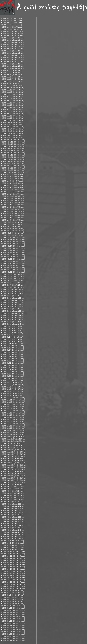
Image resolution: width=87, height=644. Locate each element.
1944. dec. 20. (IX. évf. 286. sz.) (13, 623)
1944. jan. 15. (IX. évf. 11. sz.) (13, 40)
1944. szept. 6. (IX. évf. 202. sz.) (14, 443)
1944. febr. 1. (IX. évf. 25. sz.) (13, 70)
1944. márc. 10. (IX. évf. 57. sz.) (14, 140)
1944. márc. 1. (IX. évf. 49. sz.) (13, 122)
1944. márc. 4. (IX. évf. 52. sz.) (13, 129)
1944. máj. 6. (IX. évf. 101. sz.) (13, 231)
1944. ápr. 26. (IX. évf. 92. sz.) (13, 211)
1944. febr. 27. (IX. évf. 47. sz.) (13, 118)
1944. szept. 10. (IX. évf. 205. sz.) (14, 450)
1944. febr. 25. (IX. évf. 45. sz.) (13, 114)
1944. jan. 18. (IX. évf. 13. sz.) (13, 44)
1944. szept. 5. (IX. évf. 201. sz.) (14, 441)
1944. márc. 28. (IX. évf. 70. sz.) (14, 168)
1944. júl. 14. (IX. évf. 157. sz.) (13, 350)
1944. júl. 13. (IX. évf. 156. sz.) (13, 348)
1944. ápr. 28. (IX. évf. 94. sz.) (13, 216)
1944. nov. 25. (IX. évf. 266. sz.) (13, 580)
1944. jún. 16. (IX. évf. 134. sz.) (13, 300)
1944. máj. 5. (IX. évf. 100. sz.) (13, 229)
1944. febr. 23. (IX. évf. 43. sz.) (13, 109)
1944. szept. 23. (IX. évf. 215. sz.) (14, 471)
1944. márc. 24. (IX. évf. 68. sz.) (14, 164)
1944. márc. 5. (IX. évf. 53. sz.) (13, 131)
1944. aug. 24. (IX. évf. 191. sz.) (14, 422)
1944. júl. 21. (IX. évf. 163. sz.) (13, 363)
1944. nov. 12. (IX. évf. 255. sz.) (13, 556)
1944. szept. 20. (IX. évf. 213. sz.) (14, 467)
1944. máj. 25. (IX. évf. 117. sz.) (13, 263)
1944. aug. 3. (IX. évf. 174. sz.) (13, 387)
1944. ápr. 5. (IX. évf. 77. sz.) (12, 181)
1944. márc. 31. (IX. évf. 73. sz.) (14, 172)
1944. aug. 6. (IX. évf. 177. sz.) (13, 391)
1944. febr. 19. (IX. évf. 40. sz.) (13, 103)
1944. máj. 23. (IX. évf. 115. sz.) (13, 259)
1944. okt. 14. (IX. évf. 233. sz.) (13, 510)
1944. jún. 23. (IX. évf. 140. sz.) (13, 313)
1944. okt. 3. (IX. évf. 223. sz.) (13, 489)
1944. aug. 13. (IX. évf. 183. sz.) (14, 404)
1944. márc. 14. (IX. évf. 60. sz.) (14, 146)
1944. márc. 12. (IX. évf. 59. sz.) (14, 144)
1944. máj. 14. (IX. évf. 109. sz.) (13, 246)
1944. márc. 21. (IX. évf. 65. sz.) (14, 157)
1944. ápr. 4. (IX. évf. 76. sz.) (12, 179)
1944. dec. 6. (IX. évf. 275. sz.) (13, 599)
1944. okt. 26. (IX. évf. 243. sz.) (13, 530)
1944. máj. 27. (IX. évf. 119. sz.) (13, 268)
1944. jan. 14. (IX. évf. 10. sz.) (13, 38)
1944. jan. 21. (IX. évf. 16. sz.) (13, 51)
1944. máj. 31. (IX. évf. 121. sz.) (13, 272)
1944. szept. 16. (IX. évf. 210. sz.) (14, 461)
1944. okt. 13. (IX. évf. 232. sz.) (13, 508)
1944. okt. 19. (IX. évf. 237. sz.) (13, 519)
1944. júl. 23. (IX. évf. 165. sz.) (13, 367)
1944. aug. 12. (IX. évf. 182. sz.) (14, 402)
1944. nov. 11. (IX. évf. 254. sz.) (13, 554)
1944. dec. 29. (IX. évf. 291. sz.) (13, 636)
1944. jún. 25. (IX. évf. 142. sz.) (13, 318)
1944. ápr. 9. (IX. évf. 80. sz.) (12, 187)
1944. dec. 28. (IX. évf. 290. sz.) (13, 634)
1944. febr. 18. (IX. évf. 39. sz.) (13, 101)
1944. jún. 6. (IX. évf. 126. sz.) (13, 283)
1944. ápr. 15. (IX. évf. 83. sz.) (13, 192)
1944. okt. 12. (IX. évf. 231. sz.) (13, 506)
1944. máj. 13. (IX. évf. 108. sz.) (13, 244)
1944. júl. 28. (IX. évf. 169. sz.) (13, 376)
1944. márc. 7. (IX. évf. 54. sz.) (13, 133)
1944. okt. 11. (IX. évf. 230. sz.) (13, 504)
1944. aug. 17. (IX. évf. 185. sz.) (14, 409)
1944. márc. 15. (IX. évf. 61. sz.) (14, 148)
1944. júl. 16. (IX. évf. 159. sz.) (13, 354)
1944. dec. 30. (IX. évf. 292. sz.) (13, 638)
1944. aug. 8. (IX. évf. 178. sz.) (13, 393)
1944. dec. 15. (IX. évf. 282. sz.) (13, 615)
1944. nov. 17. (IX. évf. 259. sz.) (13, 565)
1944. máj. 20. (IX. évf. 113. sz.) (13, 255)
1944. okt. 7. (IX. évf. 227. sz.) (13, 497)
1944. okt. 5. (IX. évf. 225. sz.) (13, 493)
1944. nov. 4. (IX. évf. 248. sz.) (13, 541)
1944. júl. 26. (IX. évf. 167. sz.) (13, 372)
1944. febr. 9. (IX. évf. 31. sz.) (13, 83)
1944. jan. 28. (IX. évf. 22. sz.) (13, 64)
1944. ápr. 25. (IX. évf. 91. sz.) (13, 209)
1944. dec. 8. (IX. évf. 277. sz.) (13, 604)
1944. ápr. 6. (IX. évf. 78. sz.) (12, 183)
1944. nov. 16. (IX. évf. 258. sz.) (13, 562)
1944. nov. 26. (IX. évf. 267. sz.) (13, 582)
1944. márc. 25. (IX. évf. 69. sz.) (14, 166)
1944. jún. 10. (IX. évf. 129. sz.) (13, 289)
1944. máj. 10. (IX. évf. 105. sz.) (13, 237)
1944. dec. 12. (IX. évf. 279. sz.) (13, 608)
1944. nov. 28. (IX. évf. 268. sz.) (13, 584)
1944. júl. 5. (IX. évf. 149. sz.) (13, 333)
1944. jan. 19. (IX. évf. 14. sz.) (13, 47)
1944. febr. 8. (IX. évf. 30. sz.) (13, 81)
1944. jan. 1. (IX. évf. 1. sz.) (12, 18)
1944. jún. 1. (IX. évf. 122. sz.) (13, 274)
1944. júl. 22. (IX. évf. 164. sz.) (13, 365)
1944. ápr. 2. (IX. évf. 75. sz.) (12, 177)
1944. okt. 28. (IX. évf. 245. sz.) (13, 534)
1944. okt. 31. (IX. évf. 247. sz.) (13, 539)
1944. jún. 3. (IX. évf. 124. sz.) (13, 278)
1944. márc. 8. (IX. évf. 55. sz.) (13, 135)
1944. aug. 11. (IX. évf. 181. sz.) (14, 400)
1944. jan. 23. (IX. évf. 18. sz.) (13, 55)
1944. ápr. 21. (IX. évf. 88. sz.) (13, 203)
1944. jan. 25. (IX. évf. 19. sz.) (13, 57)
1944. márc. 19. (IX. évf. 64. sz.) (14, 155)
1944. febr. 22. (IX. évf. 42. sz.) (13, 107)
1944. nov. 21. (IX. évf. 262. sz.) (13, 571)
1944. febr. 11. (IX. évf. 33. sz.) (13, 88)
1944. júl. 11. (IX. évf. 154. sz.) (13, 344)
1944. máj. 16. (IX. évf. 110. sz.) (13, 248)
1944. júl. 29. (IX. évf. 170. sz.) (13, 378)
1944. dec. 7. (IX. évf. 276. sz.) (13, 602)
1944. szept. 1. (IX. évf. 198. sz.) (14, 437)
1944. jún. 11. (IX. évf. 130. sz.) (13, 292)
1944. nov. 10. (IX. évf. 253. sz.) (13, 552)
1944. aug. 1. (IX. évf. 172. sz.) (13, 383)
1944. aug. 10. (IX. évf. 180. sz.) (14, 398)
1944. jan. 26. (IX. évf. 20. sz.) (13, 60)
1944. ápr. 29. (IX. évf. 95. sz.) (13, 218)
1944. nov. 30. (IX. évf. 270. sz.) (13, 589)
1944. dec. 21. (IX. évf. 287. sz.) (13, 625)
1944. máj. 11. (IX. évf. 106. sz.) (13, 239)
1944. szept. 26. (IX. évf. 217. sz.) (14, 476)
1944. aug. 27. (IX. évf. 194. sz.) (14, 428)
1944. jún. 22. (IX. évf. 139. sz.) (13, 311)
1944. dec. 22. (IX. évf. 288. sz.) (13, 628)
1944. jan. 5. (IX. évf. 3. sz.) (12, 23)
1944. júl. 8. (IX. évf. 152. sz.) (13, 339)
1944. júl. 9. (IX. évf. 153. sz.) (13, 341)
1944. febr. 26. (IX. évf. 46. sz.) (13, 116)
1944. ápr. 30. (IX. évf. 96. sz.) (13, 220)
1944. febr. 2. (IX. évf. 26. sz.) (13, 73)
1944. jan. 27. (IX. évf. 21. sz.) (13, 62)
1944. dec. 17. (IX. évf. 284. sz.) (13, 619)
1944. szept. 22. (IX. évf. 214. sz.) (14, 469)
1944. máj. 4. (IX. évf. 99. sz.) (13, 226)
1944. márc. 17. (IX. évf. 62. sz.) (14, 151)
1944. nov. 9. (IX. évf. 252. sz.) (13, 549)
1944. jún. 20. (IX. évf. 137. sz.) (13, 307)
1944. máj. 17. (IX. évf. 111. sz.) (13, 250)
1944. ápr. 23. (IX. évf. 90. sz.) (13, 207)
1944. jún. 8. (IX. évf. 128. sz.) (13, 287)
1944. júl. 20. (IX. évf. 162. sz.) (13, 361)
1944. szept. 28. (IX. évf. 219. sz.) (14, 480)
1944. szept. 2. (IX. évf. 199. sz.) (14, 439)
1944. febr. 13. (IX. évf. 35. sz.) (13, 92)
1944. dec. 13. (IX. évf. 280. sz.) (13, 610)
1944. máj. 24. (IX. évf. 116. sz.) (13, 261)
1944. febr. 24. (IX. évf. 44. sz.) (13, 112)
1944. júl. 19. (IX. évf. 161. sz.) (13, 359)
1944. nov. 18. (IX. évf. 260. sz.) (13, 567)
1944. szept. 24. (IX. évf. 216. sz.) (14, 474)
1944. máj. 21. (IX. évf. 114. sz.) (13, 257)
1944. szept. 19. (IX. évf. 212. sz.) (14, 465)
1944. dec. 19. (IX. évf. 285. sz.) (13, 621)
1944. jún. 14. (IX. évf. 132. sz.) (13, 296)
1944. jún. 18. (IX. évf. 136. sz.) (13, 305)
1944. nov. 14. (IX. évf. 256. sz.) (13, 558)
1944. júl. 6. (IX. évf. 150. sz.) (13, 335)
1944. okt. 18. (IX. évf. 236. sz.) (13, 517)
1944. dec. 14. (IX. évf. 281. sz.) (13, 612)
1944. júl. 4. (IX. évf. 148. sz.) (13, 331)
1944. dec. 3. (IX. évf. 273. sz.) (13, 595)
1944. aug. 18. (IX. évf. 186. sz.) (14, 411)
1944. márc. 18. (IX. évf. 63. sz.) (14, 153)
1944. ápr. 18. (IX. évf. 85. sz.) (13, 196)
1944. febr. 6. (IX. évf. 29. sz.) (13, 79)
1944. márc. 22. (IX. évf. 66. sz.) (14, 159)
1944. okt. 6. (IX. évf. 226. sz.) (13, 495)
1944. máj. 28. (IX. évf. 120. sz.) (13, 270)
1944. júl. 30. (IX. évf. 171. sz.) (13, 380)
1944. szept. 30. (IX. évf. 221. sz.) (14, 484)
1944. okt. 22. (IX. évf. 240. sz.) (13, 523)
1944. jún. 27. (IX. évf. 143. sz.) (13, 320)
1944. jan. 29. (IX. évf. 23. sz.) (13, 66)
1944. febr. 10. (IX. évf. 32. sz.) (13, 86)
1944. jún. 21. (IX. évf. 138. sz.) (13, 309)
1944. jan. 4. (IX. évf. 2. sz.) (12, 21)
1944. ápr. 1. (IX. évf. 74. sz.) (12, 174)
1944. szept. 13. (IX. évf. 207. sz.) (14, 454)
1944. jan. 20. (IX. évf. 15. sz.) (13, 49)
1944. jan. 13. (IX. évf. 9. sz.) (12, 36)
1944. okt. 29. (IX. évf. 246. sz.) (13, 536)
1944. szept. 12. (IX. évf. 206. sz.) (14, 452)
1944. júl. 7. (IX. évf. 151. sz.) (13, 337)
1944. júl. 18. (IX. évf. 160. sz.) (13, 357)
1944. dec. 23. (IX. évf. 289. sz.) (13, 630)
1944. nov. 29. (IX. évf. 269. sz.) (13, 586)
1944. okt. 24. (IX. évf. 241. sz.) (13, 526)
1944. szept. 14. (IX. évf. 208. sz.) (14, 456)
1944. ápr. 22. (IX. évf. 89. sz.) (13, 205)
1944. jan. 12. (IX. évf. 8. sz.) (12, 34)
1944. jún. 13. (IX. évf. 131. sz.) (13, 294)
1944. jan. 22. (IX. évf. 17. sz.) (13, 53)
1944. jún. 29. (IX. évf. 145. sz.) (13, 324)
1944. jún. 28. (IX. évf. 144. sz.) (13, 322)
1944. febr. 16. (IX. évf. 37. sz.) (13, 96)
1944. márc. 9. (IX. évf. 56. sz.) (13, 138)
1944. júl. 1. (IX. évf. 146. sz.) (13, 326)
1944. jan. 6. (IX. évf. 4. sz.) (12, 25)
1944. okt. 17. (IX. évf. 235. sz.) (13, 515)
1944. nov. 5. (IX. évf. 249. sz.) (13, 543)
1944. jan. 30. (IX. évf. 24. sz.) (13, 68)
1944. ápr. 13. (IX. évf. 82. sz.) (13, 190)
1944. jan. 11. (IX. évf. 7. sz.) (12, 31)
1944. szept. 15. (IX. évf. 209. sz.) (14, 458)
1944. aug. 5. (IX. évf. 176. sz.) (13, 389)
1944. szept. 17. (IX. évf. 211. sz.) (14, 463)
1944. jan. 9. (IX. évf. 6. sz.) (12, 29)
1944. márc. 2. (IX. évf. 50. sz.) (13, 125)
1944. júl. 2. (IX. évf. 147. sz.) (13, 328)
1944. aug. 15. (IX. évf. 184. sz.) (14, 406)
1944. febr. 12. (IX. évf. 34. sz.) (13, 90)
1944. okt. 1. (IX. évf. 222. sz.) (13, 487)
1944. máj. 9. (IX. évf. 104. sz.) (13, 235)
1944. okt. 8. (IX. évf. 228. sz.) (13, 500)
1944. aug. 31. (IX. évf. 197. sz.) (14, 435)
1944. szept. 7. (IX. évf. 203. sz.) (14, 445)
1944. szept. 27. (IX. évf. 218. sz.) (14, 478)
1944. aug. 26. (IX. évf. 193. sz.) (14, 426)
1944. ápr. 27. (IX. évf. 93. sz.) (13, 213)
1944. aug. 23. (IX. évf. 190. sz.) (14, 419)
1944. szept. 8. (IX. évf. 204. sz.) (14, 448)
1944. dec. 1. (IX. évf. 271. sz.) (13, 591)
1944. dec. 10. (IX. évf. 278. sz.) (13, 606)
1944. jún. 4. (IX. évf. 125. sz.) (13, 281)
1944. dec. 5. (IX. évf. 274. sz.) (13, 597)
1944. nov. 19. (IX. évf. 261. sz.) (13, 569)
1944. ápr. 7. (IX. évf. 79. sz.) (12, 185)
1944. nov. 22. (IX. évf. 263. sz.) (13, 573)
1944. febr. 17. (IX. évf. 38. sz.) (13, 99)
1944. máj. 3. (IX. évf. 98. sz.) (13, 224)
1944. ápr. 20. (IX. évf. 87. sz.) (13, 200)
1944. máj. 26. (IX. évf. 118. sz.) (13, 265)
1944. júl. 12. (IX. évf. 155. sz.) (13, 346)
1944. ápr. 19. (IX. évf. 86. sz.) (13, 198)
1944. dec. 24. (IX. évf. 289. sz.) (13, 632)
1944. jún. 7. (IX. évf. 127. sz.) (13, 285)
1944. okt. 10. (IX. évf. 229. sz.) (13, 502)
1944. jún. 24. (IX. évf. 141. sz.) (13, 315)
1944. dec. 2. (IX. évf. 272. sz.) (13, 593)
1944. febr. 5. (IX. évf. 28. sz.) (13, 77)
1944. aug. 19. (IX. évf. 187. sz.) (14, 413)
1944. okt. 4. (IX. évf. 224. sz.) (13, 491)
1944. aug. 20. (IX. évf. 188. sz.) (14, 415)
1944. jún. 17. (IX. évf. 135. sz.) (13, 302)
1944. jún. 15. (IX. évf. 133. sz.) (13, 298)
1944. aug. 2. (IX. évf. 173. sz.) (13, 385)
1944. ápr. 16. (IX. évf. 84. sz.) (13, 194)
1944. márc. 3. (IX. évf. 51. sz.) (13, 127)
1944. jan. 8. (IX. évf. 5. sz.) (12, 27)
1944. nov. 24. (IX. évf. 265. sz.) (13, 578)
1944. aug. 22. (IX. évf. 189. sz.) (14, 417)
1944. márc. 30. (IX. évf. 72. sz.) (14, 170)
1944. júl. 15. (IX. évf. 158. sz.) (13, 352)
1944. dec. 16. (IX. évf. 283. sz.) (13, 617)
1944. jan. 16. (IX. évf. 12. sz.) (13, 42)
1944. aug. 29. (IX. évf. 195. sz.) (14, 430)
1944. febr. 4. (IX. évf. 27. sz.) (13, 75)
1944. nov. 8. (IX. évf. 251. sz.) (13, 547)
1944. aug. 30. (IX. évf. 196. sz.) (14, 432)
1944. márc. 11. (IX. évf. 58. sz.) (14, 142)
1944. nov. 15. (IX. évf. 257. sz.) (13, 560)
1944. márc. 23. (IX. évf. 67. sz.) (14, 161)
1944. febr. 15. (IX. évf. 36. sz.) (13, 94)
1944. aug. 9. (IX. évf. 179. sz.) (13, 396)
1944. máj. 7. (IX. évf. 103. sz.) (13, 233)
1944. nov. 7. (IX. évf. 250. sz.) (13, 545)
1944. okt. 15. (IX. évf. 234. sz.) (13, 513)
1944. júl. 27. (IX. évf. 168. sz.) (13, 374)
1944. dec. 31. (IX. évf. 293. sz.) (13, 641)
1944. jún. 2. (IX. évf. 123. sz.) (13, 276)
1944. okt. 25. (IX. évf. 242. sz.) (13, 528)
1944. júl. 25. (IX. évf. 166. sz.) (13, 370)
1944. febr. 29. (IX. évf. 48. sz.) (13, 120)
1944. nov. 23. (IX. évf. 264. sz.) (13, 575)
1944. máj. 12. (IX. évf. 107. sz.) (13, 242)
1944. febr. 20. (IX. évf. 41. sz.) (13, 105)
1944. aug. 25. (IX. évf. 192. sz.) (14, 424)
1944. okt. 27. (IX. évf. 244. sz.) (13, 532)
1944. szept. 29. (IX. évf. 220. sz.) (14, 482)
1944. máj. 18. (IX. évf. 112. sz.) (13, 252)
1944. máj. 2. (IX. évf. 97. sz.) (13, 222)
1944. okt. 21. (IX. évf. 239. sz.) (13, 521)
